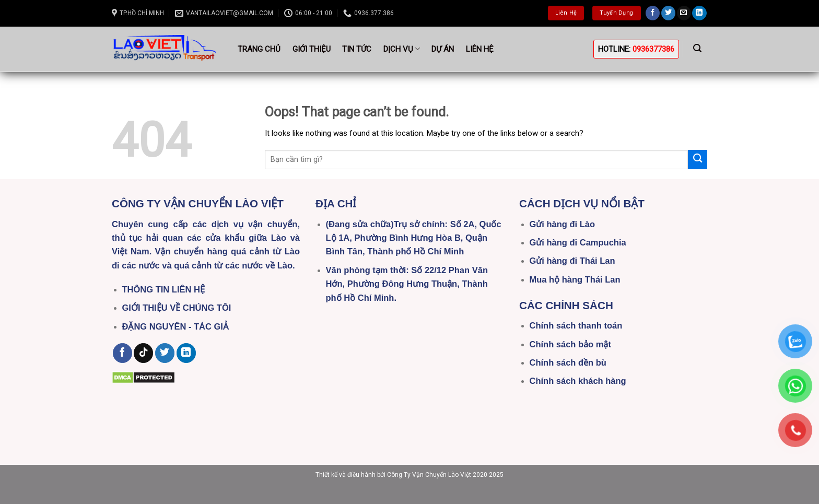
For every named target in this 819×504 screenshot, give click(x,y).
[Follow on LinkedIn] (699, 13)
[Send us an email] (684, 13)
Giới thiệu (312, 49)
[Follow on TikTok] (143, 353)
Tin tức (357, 49)
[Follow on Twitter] (668, 13)
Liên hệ (480, 49)
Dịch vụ (402, 49)
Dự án (443, 49)
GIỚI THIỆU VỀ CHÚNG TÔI (177, 308)
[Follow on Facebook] (653, 13)
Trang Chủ (259, 49)
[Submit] (698, 160)
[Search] (698, 48)
